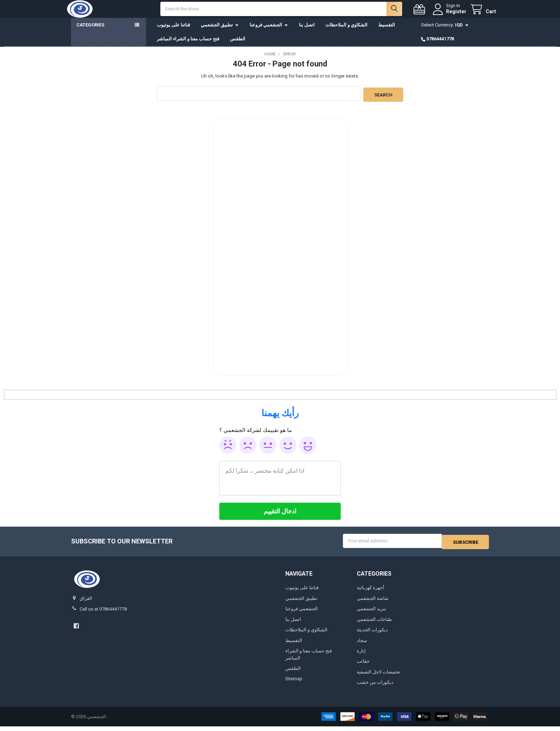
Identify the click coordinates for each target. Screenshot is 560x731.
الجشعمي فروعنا (269, 32)
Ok (268, 451)
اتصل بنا (307, 32)
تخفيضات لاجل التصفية (379, 677)
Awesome (308, 451)
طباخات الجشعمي (374, 624)
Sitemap (294, 684)
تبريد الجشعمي (371, 613)
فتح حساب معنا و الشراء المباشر (188, 46)
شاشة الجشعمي (373, 603)
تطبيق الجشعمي (220, 32)
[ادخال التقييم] (280, 517)
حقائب (363, 666)
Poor (248, 451)
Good (288, 451)
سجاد (362, 645)
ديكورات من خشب (375, 687)
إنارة (361, 655)
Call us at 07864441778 (103, 614)
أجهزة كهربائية (371, 592)
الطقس (238, 46)
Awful (228, 451)
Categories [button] (90, 32)
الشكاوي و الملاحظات (346, 32)
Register (449, 15)
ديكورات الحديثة (372, 634)
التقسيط (387, 32)
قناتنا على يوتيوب (173, 32)
